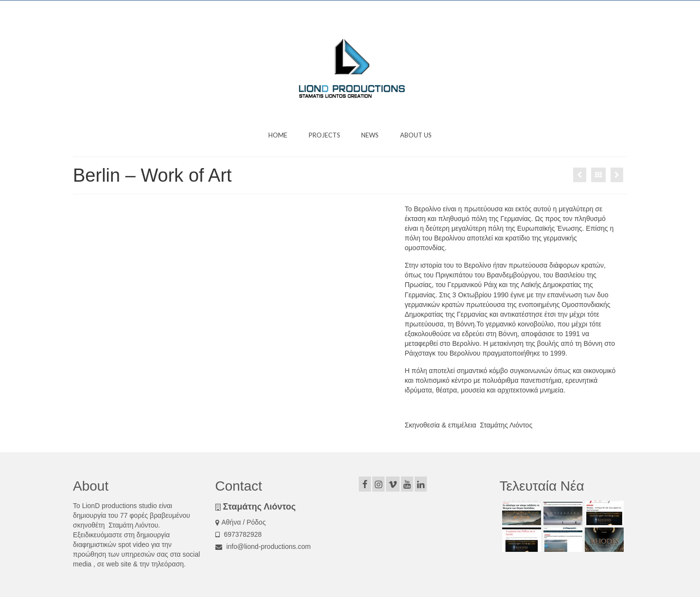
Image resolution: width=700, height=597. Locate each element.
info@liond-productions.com (263, 546)
